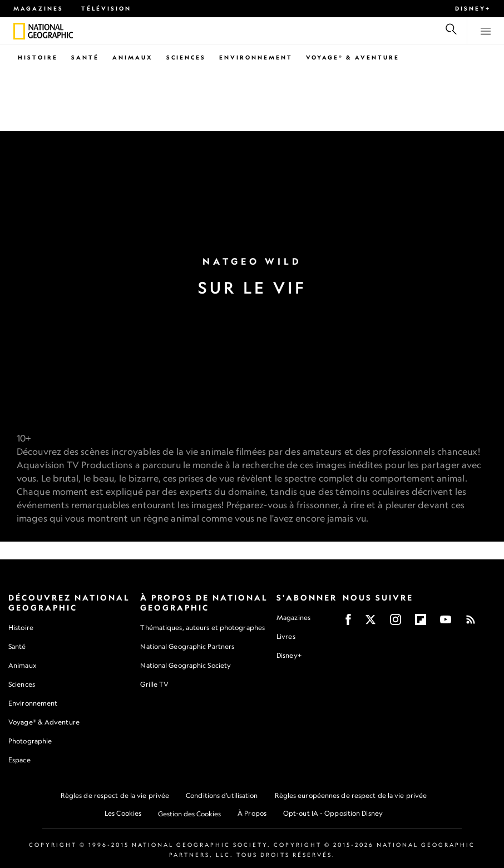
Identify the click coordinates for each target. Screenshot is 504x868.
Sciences (186, 57)
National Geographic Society (186, 665)
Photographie (30, 741)
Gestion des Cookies (189, 814)
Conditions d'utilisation (222, 795)
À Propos (252, 813)
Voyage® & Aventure (353, 57)
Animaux (133, 57)
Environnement (256, 57)
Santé (85, 57)
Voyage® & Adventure (44, 722)
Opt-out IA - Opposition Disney (333, 813)
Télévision (106, 8)
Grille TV (154, 684)
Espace (19, 760)
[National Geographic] (19, 31)
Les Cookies (123, 813)
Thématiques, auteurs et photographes (202, 628)
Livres (286, 637)
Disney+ (473, 8)
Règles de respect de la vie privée (115, 795)
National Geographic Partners (187, 646)
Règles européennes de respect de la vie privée (351, 795)
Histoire (38, 57)
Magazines (38, 8)
